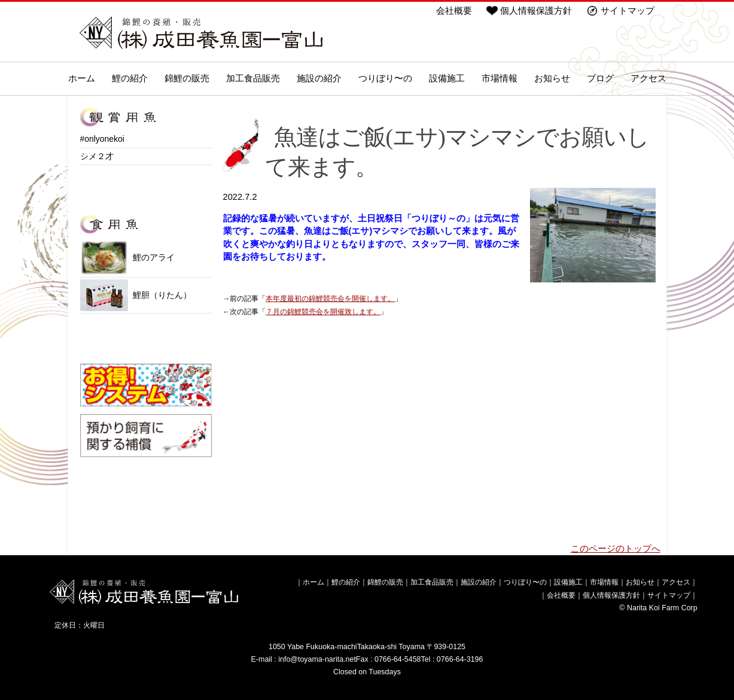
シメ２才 (97, 156)
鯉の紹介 (130, 78)
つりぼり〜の (385, 78)
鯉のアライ (127, 257)
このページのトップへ (616, 549)
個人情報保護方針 (536, 11)
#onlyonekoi (102, 139)
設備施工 (447, 78)
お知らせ (552, 78)
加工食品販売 (253, 78)
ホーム (82, 78)
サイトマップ (628, 11)
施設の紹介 (319, 78)
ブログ (600, 78)
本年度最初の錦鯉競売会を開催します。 (330, 298)
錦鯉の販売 (187, 78)
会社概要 (454, 11)
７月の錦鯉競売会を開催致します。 (323, 311)
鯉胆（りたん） (136, 295)
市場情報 (500, 78)
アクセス (648, 78)
